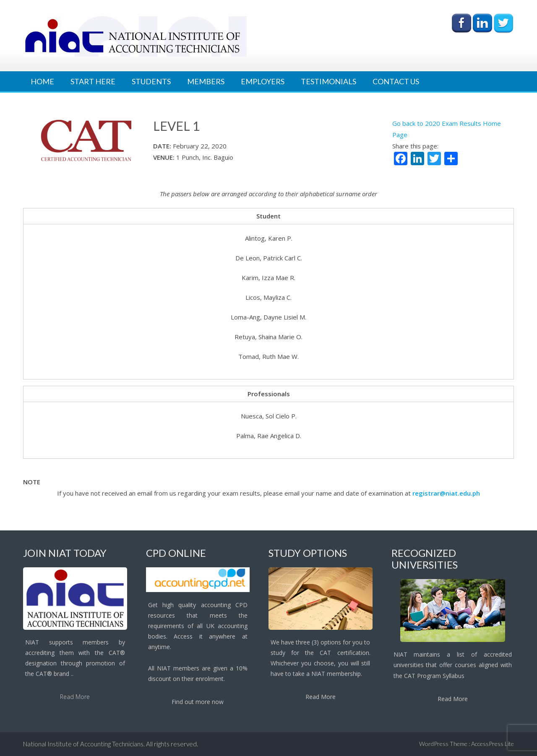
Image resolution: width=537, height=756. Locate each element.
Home (42, 81)
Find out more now (198, 702)
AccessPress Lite (493, 744)
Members (206, 81)
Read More (75, 697)
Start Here (93, 81)
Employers (263, 81)
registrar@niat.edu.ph (446, 493)
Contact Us (396, 81)
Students (151, 81)
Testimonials (328, 81)
